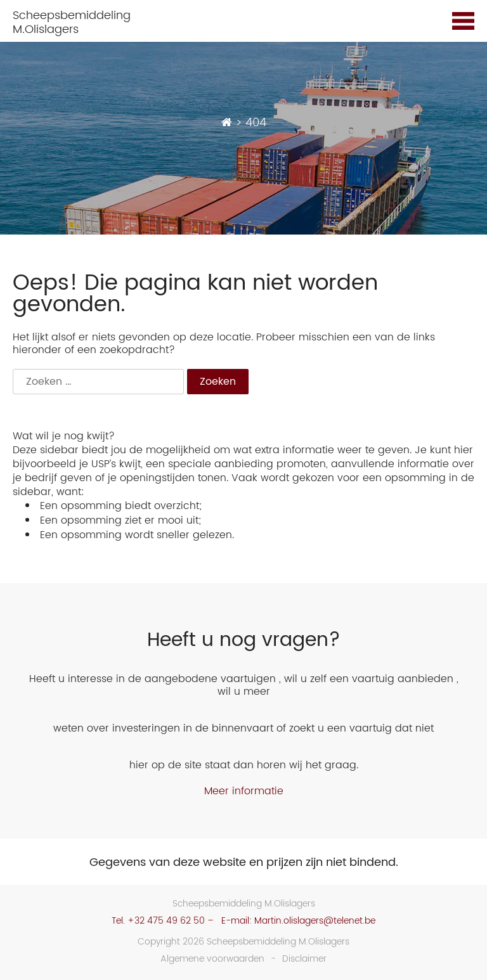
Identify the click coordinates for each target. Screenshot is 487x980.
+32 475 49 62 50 (166, 921)
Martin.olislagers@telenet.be (315, 921)
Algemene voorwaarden (212, 959)
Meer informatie (244, 791)
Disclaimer (304, 959)
